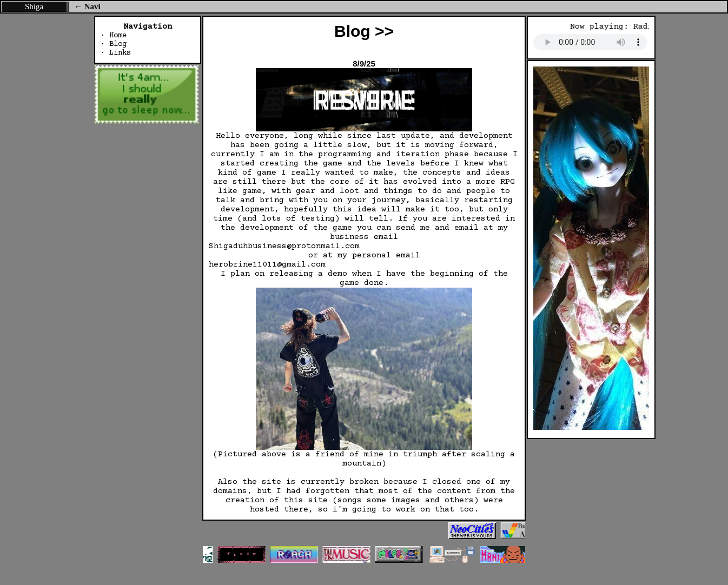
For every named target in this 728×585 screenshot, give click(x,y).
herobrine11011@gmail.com (267, 265)
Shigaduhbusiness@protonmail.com (284, 246)
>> (384, 31)
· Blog (114, 44)
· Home (114, 36)
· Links (116, 53)
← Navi (87, 6)
